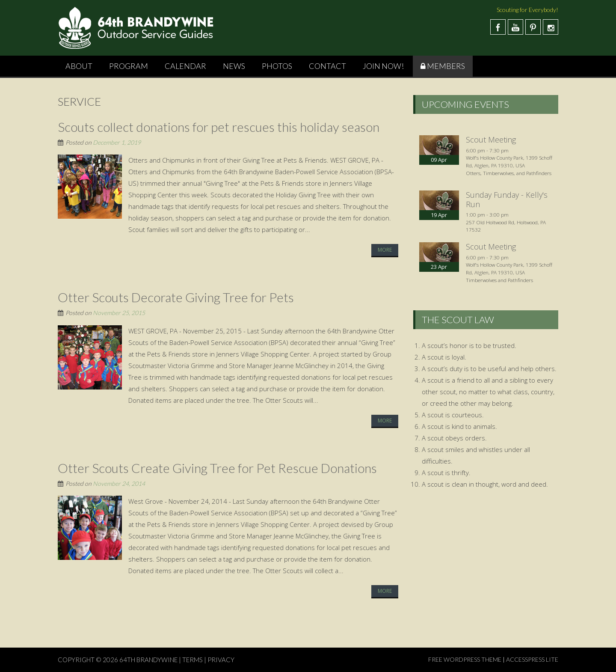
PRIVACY (221, 660)
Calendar (185, 66)
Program (129, 66)
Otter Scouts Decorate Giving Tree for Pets (176, 297)
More (385, 250)
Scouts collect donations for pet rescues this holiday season (219, 127)
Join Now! (383, 66)
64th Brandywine (149, 660)
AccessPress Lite (532, 659)
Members (446, 66)
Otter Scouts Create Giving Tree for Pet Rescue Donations (217, 468)
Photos (277, 66)
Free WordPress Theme (465, 659)
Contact (327, 66)
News (234, 66)
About (79, 66)
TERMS (192, 660)
